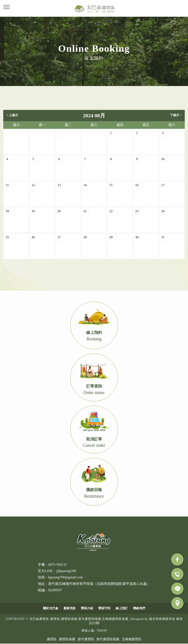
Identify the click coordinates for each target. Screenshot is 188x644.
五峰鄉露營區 (132, 639)
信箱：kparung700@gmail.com (60, 577)
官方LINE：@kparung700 (57, 571)
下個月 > (176, 115)
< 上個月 (12, 115)
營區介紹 (87, 608)
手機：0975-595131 (52, 565)
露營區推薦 (67, 639)
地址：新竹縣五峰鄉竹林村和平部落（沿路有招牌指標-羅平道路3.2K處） (94, 584)
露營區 (52, 639)
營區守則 (104, 608)
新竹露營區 (86, 639)
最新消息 (70, 608)
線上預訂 (122, 608)
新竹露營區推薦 (108, 639)
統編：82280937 (50, 590)
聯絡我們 (139, 608)
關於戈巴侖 (51, 608)
